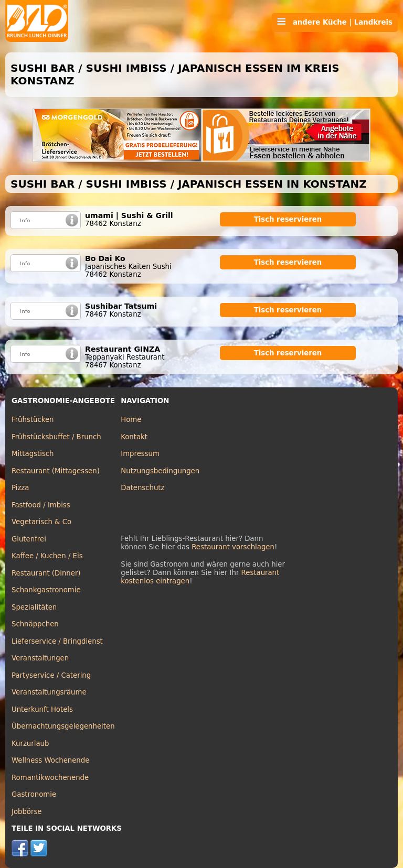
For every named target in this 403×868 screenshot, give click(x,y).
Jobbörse (27, 812)
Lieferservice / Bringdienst (57, 641)
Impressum (140, 454)
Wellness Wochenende (50, 760)
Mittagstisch (33, 454)
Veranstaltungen (40, 658)
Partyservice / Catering (51, 675)
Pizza (20, 488)
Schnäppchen (35, 624)
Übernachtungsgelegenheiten (63, 726)
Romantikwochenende (50, 778)
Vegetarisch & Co (41, 522)
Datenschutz (142, 488)
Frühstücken (33, 420)
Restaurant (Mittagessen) (56, 471)
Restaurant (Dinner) (46, 573)
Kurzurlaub (30, 744)
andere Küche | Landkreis (335, 22)
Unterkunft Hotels (42, 709)
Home (131, 420)
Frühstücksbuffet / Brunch (56, 437)
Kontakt (134, 437)
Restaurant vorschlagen (233, 547)
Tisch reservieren (288, 219)
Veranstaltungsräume (49, 692)
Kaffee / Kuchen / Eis (47, 556)
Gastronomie (34, 794)
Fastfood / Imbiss (41, 505)
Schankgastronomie (46, 590)
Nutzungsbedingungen (160, 471)
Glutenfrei (29, 539)
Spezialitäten (34, 607)
